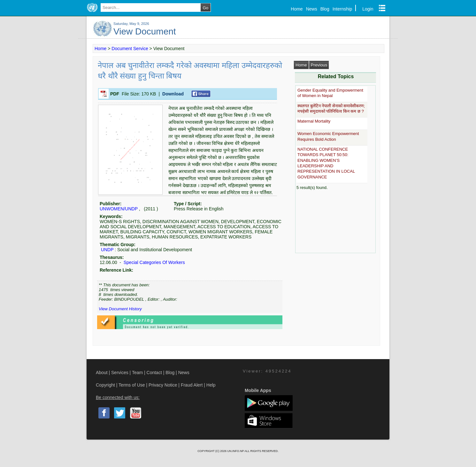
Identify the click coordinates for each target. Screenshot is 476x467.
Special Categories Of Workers (154, 262)
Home (297, 9)
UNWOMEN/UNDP (119, 209)
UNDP (107, 250)
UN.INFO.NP (236, 451)
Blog (325, 9)
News (312, 9)
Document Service (130, 49)
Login (368, 9)
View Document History (120, 309)
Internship (342, 9)
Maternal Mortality (314, 121)
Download (173, 94)
